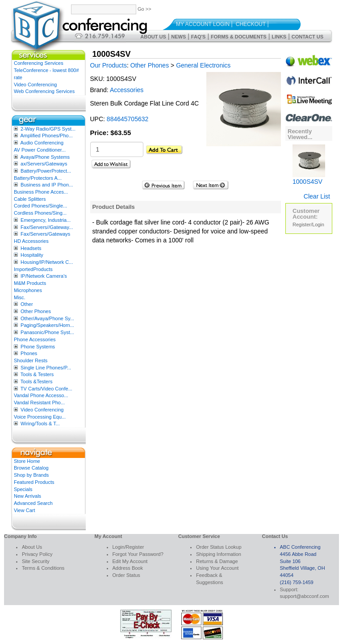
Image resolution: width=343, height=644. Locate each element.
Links (279, 37)
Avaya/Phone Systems (45, 157)
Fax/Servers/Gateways (45, 234)
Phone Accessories (35, 339)
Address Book (128, 568)
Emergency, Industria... (46, 220)
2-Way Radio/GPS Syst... (48, 129)
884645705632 (128, 119)
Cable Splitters (30, 199)
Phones (29, 353)
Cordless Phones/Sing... (40, 213)
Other (27, 304)
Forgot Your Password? (138, 554)
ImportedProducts (33, 269)
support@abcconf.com (305, 596)
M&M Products (30, 283)
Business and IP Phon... (47, 185)
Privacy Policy (37, 554)
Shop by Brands (31, 475)
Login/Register (128, 547)
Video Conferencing (35, 85)
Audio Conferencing (42, 143)
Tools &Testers (37, 381)
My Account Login (203, 24)
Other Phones (36, 311)
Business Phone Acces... (41, 192)
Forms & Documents (239, 37)
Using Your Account (217, 568)
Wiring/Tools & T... (40, 424)
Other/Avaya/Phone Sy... (47, 318)
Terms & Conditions (43, 568)
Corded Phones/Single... (40, 206)
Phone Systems (38, 347)
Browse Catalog (31, 468)
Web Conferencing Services (44, 91)
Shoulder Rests (31, 360)
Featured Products (34, 482)
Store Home (27, 461)
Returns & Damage (217, 561)
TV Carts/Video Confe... (46, 389)
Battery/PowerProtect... (46, 171)
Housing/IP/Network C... (47, 262)
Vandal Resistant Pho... (39, 402)
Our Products (109, 65)
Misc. (20, 297)
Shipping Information (219, 554)
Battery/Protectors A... (38, 178)
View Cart (24, 510)
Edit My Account (130, 561)
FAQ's (199, 37)
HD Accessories (31, 241)
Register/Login (308, 225)
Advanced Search (33, 503)
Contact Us (307, 37)
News (178, 37)
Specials (23, 489)
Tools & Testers (37, 374)
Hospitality (32, 255)
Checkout (251, 24)
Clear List (317, 196)
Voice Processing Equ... (40, 417)
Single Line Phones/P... (46, 368)
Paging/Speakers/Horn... (47, 325)
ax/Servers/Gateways (44, 164)
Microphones (28, 290)
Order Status (126, 575)
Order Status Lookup (219, 547)
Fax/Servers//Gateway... (47, 227)
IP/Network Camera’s (44, 276)
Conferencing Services (39, 63)
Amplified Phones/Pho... (46, 136)
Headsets (31, 248)
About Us (153, 37)
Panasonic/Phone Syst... (47, 332)
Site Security (36, 561)
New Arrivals (27, 496)
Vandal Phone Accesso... (41, 395)
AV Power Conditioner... (40, 150)
